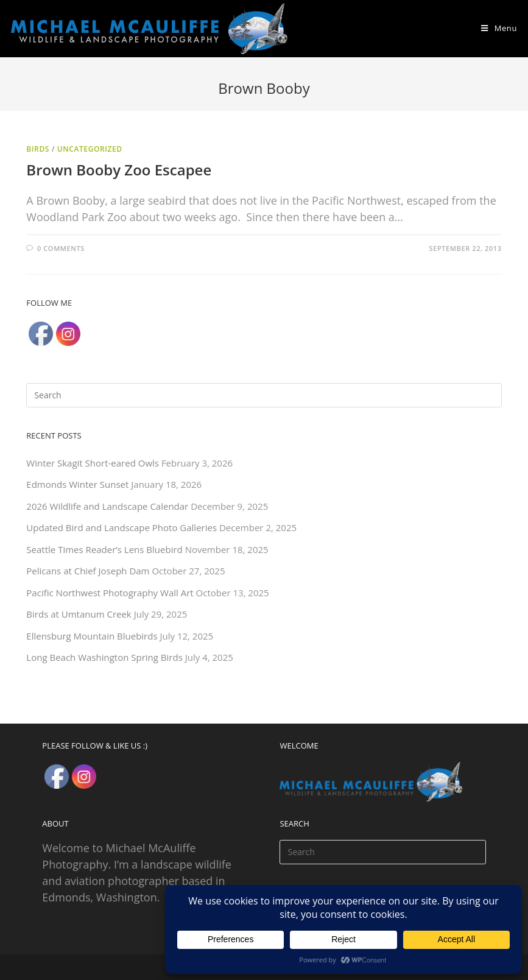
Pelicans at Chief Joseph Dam (88, 571)
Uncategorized (90, 149)
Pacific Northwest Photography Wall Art (110, 593)
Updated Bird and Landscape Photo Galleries (121, 527)
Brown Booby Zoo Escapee (119, 170)
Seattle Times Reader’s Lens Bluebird (104, 549)
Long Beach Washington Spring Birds (104, 657)
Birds (38, 149)
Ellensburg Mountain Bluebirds (92, 636)
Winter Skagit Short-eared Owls (93, 463)
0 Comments (61, 248)
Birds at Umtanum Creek (79, 614)
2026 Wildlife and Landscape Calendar (107, 506)
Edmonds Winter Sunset (77, 484)
